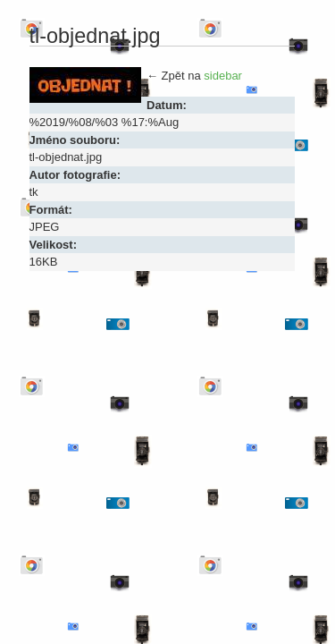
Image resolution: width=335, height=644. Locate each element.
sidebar (223, 76)
